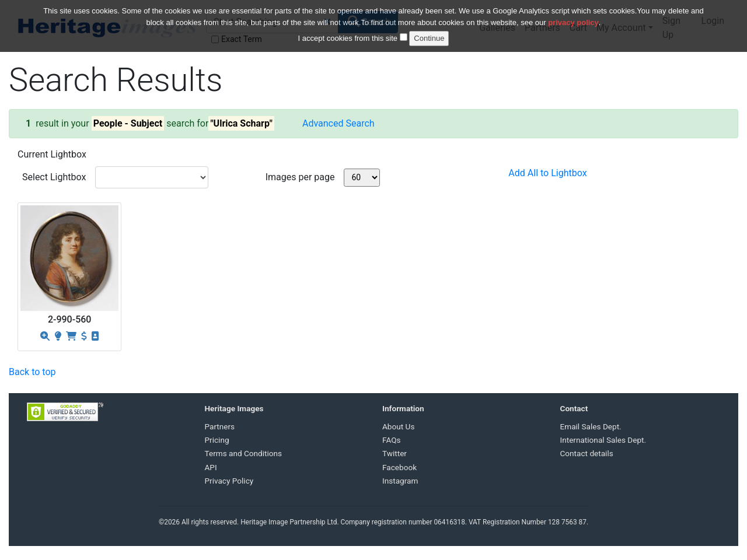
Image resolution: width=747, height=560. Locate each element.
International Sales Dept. (603, 440)
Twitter (395, 453)
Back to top (32, 372)
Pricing (217, 440)
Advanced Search (338, 123)
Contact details (587, 453)
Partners (220, 426)
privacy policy (573, 16)
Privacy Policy (229, 481)
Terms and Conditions (244, 453)
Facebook (399, 467)
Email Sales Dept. (591, 426)
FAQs (392, 440)
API (211, 467)
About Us (398, 426)
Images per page (300, 177)
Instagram (400, 481)
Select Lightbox (54, 177)
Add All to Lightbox (547, 173)
